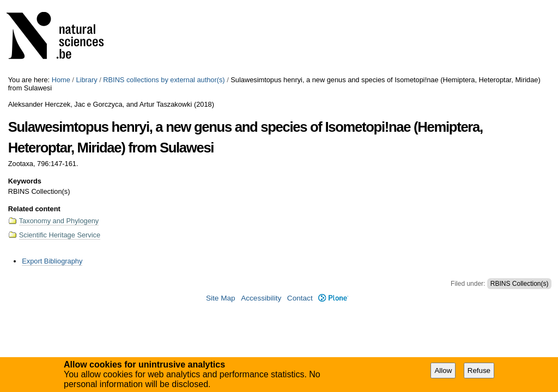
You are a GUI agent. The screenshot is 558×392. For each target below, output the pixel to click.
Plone (333, 298)
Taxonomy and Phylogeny (59, 221)
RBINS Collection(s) (520, 284)
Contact (300, 298)
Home (61, 80)
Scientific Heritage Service (60, 235)
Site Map (221, 298)
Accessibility (261, 298)
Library (86, 80)
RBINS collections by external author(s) (164, 80)
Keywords (25, 181)
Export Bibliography (52, 261)
